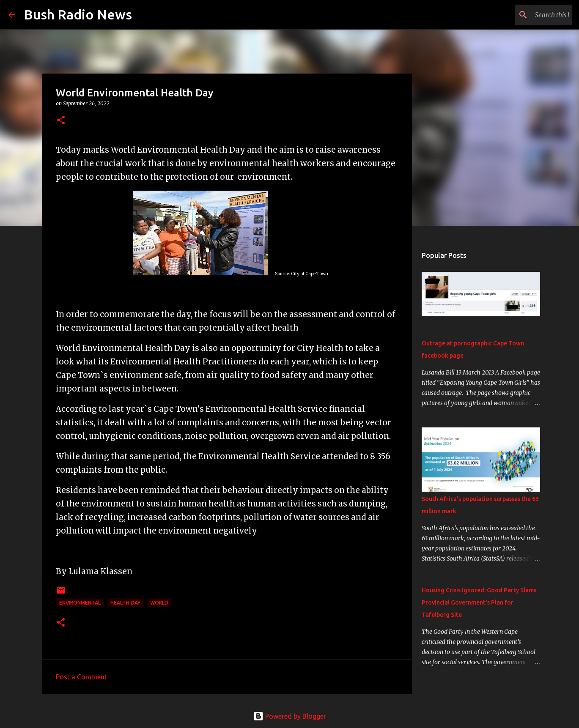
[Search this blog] (528, 15)
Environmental (80, 603)
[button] (61, 121)
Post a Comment (81, 677)
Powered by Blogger (290, 716)
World (159, 603)
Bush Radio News (78, 14)
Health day (125, 603)
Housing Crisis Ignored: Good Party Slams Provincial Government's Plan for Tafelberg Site (479, 602)
